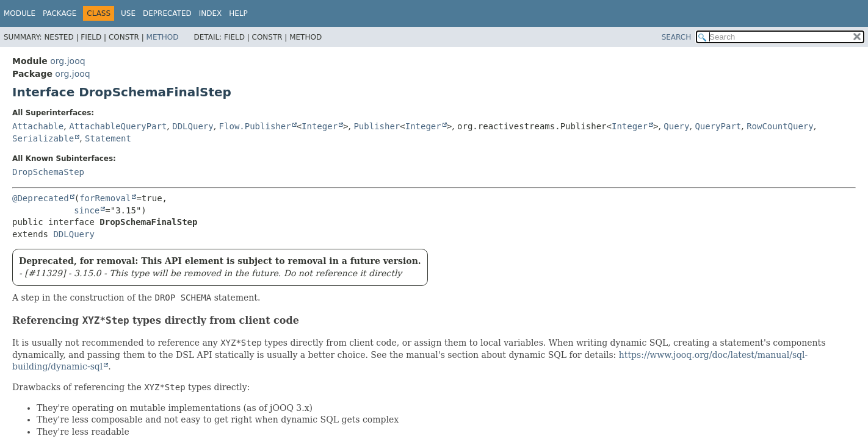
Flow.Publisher (255, 126)
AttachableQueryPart (118, 126)
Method (163, 37)
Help (238, 13)
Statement (108, 138)
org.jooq (67, 61)
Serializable (43, 138)
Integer (320, 126)
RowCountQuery (780, 126)
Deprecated (167, 13)
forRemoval (105, 198)
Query (676, 126)
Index (211, 13)
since (87, 210)
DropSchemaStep (48, 172)
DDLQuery (193, 126)
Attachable (38, 126)
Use (128, 13)
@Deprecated (41, 198)
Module (20, 13)
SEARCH (677, 37)
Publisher (377, 126)
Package (60, 13)
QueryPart (718, 126)
